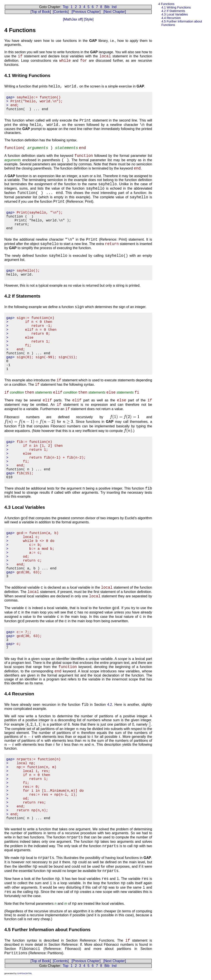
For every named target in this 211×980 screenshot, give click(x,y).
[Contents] (61, 12)
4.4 (171, 18)
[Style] (88, 19)
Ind (114, 7)
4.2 (173, 11)
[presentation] (125, 417)
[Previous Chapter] (86, 12)
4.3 (174, 14)
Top (66, 7)
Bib (107, 7)
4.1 (176, 7)
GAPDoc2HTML (25, 973)
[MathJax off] (73, 19)
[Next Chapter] (115, 12)
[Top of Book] (41, 12)
